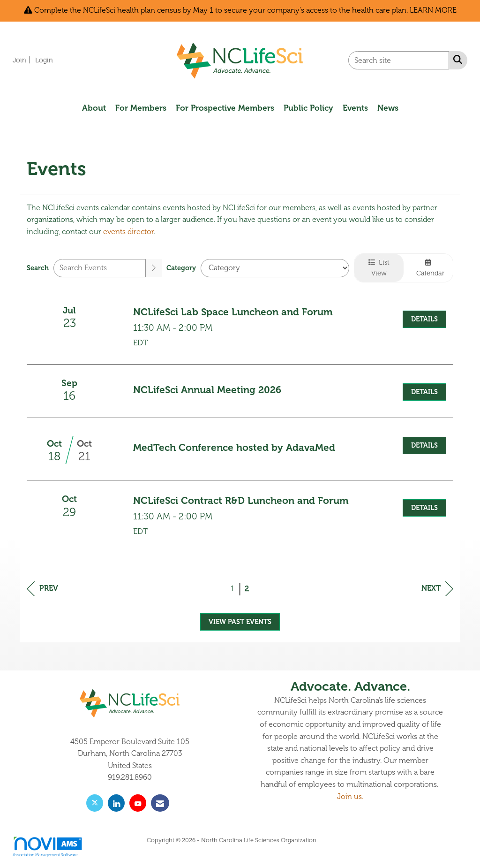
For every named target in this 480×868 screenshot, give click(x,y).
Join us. (350, 797)
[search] (154, 268)
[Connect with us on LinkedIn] (116, 803)
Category (181, 268)
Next (437, 589)
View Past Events (240, 622)
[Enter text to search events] (100, 268)
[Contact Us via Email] (160, 803)
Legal (326, 840)
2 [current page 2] (247, 589)
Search (38, 268)
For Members (141, 108)
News (388, 108)
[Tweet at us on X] (95, 803)
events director (128, 232)
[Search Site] (456, 60)
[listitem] (23, 60)
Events (355, 108)
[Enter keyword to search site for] (399, 60)
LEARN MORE (433, 10)
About (94, 108)
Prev (42, 589)
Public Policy (308, 108)
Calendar (428, 268)
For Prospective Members (225, 108)
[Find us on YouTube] (138, 803)
